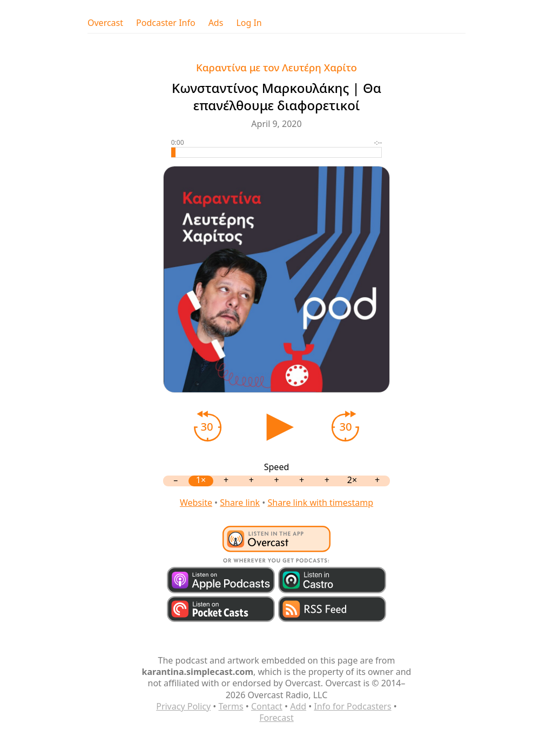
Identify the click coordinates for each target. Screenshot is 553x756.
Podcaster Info (166, 23)
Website (196, 503)
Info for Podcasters (352, 706)
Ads (216, 23)
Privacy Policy (183, 706)
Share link (240, 503)
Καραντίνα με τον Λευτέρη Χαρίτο (276, 67)
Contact (267, 706)
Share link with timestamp (320, 503)
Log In (249, 23)
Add (298, 706)
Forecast (276, 718)
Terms (231, 706)
